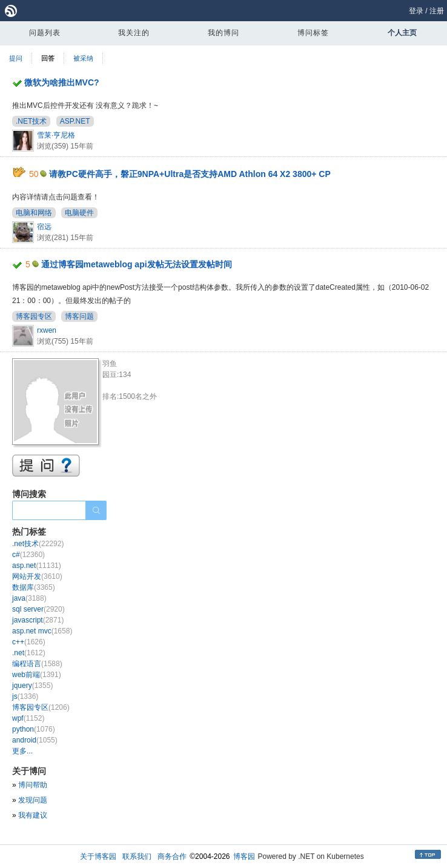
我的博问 (223, 33)
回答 (48, 58)
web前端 (37, 675)
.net (29, 653)
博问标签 (313, 33)
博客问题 (79, 316)
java (29, 598)
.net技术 (38, 544)
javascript (38, 620)
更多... (22, 751)
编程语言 (37, 664)
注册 (437, 11)
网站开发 (37, 576)
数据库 (34, 587)
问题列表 (45, 33)
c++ (29, 642)
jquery (32, 686)
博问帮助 (33, 785)
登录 (416, 11)
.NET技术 (31, 121)
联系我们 (137, 856)
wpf (28, 718)
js (25, 696)
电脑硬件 (79, 213)
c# (28, 555)
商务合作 (172, 856)
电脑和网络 (34, 213)
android (35, 740)
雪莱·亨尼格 (56, 135)
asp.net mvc (42, 631)
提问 (16, 58)
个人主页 (402, 33)
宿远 (44, 227)
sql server (38, 609)
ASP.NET (75, 121)
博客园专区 (34, 316)
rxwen (47, 330)
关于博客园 (98, 856)
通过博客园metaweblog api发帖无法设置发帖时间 (137, 264)
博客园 (244, 856)
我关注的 (134, 33)
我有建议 (33, 815)
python (34, 729)
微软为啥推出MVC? (62, 82)
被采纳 (83, 58)
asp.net (37, 566)
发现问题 (33, 800)
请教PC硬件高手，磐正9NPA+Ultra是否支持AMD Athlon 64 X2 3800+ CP (190, 174)
